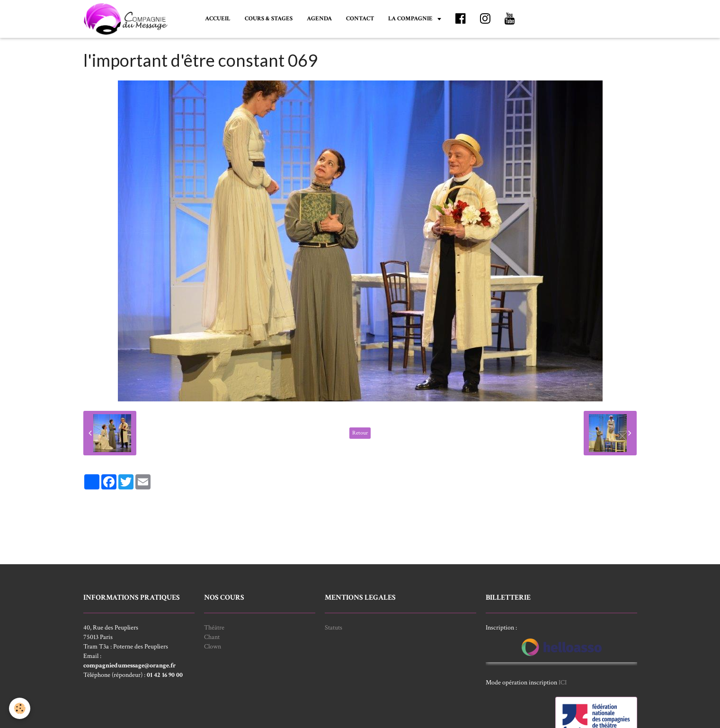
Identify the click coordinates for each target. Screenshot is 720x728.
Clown (213, 647)
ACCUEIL (218, 18)
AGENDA (319, 18)
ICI (563, 683)
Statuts (333, 628)
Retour (360, 433)
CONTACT (360, 18)
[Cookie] (20, 708)
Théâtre (214, 628)
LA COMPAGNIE (411, 18)
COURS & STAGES (269, 18)
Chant (212, 637)
